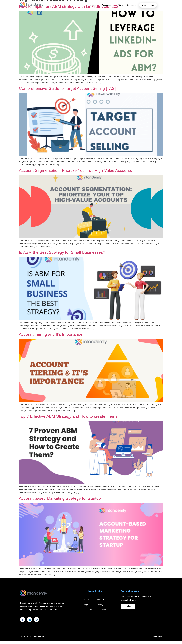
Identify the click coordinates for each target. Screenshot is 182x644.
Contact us (132, 5)
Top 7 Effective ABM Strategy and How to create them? (68, 416)
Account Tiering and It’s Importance (51, 334)
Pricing (120, 5)
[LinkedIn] (30, 620)
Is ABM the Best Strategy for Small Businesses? (62, 252)
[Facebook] (23, 620)
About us (94, 5)
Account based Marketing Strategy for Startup (60, 498)
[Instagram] (37, 620)
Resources (108, 5)
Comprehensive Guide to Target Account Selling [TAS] (67, 88)
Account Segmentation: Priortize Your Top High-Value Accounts (75, 170)
